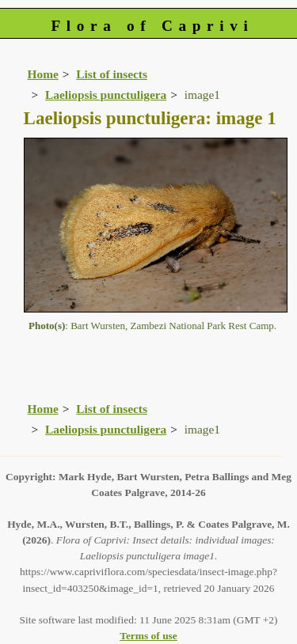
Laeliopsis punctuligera (106, 95)
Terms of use (148, 636)
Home (43, 74)
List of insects (112, 74)
